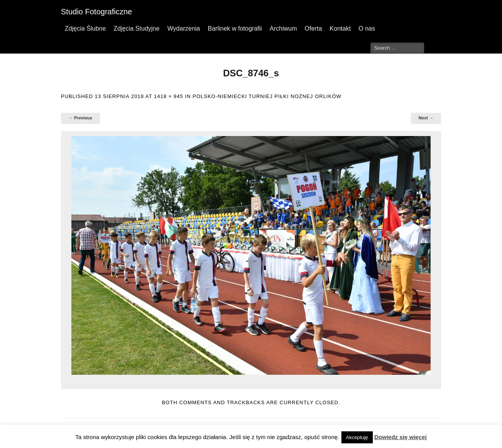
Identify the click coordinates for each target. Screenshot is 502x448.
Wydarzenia (183, 28)
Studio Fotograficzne (96, 12)
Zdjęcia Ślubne (85, 28)
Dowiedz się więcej (401, 437)
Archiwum (283, 28)
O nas (367, 28)
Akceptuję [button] (357, 437)
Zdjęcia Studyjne (137, 28)
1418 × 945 (169, 96)
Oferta (313, 28)
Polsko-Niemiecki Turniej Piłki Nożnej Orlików (267, 96)
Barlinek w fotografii (235, 28)
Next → (426, 118)
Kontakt (340, 28)
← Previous (80, 118)
